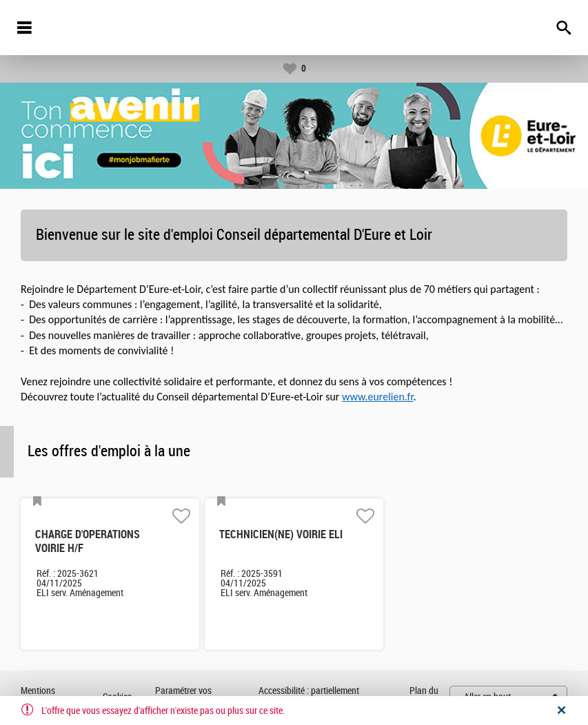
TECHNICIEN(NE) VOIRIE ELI (281, 534)
